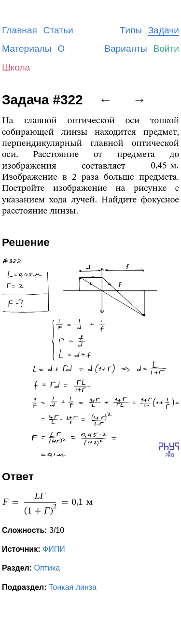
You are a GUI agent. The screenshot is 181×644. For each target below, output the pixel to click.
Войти (166, 49)
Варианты (126, 49)
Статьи (58, 30)
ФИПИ (54, 549)
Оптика (47, 568)
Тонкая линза (73, 587)
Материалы (27, 49)
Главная (20, 30)
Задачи (164, 30)
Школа (16, 67)
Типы (131, 30)
